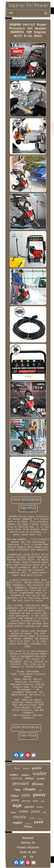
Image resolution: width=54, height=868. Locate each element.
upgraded (29, 807)
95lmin (38, 784)
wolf (44, 812)
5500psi (14, 796)
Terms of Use (28, 852)
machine (40, 807)
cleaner (30, 789)
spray (36, 801)
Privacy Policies (28, 847)
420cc (43, 801)
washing (17, 778)
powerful (28, 824)
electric (20, 817)
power (39, 795)
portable (41, 779)
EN (25, 857)
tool (40, 790)
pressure (21, 783)
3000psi (13, 812)
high (17, 805)
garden (37, 768)
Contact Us (28, 843)
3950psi (28, 827)
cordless (32, 818)
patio (26, 795)
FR (31, 857)
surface (14, 775)
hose (17, 768)
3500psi (30, 778)
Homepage (28, 838)
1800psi (25, 775)
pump (15, 800)
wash (39, 822)
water (24, 811)
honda (26, 768)
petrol (35, 811)
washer (40, 773)
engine (18, 822)
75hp (17, 790)
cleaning (40, 819)
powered (26, 801)
